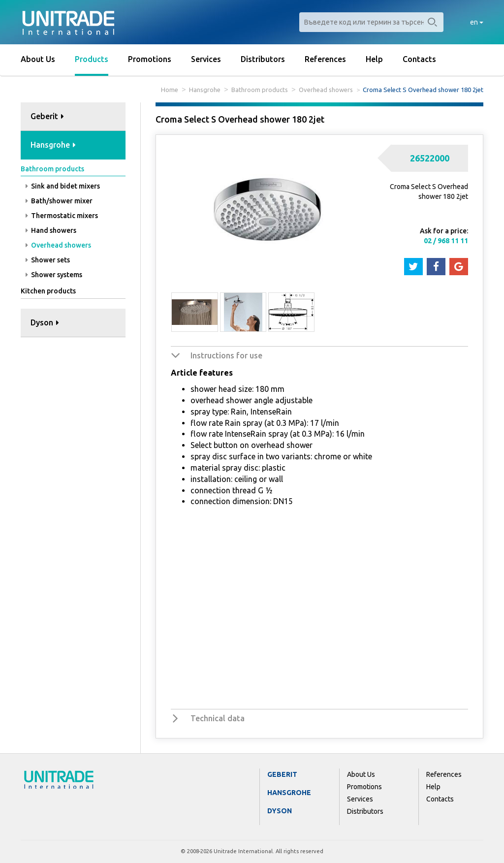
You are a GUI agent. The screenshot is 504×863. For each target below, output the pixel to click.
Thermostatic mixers (62, 216)
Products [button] (92, 59)
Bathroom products (260, 90)
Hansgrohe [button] (53, 145)
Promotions (150, 59)
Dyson (280, 811)
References (325, 59)
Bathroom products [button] (52, 169)
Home (170, 90)
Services (206, 59)
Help (374, 59)
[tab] (73, 117)
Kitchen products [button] (48, 291)
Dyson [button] (45, 322)
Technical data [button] (218, 718)
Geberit (282, 774)
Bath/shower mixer (59, 201)
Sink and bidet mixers (63, 186)
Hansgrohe (205, 90)
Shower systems (54, 275)
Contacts (419, 59)
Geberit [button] (47, 116)
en (477, 22)
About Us (38, 59)
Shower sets (48, 260)
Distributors (263, 59)
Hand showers (51, 230)
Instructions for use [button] (226, 355)
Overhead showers (326, 90)
